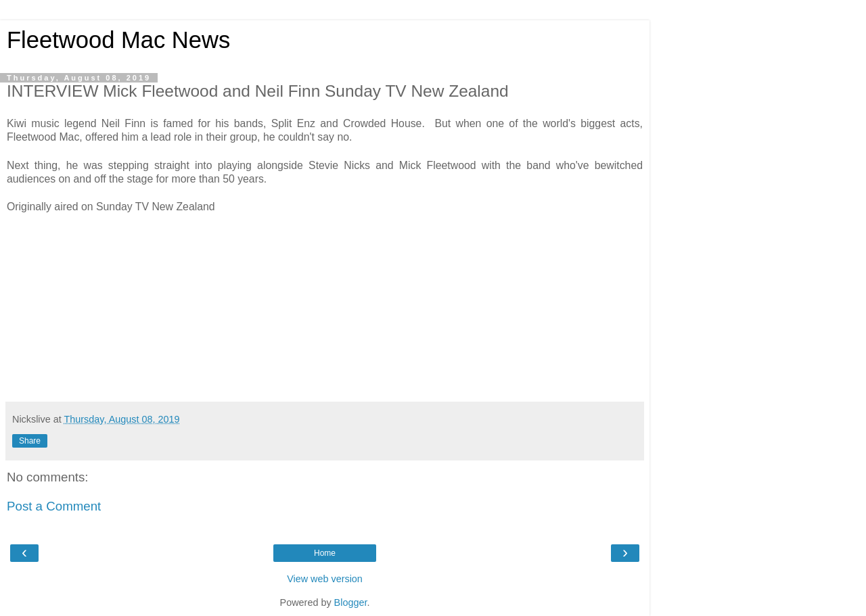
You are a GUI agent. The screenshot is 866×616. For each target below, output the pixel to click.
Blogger (351, 602)
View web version (325, 579)
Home (325, 553)
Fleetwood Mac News (118, 40)
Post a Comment (54, 506)
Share (30, 441)
